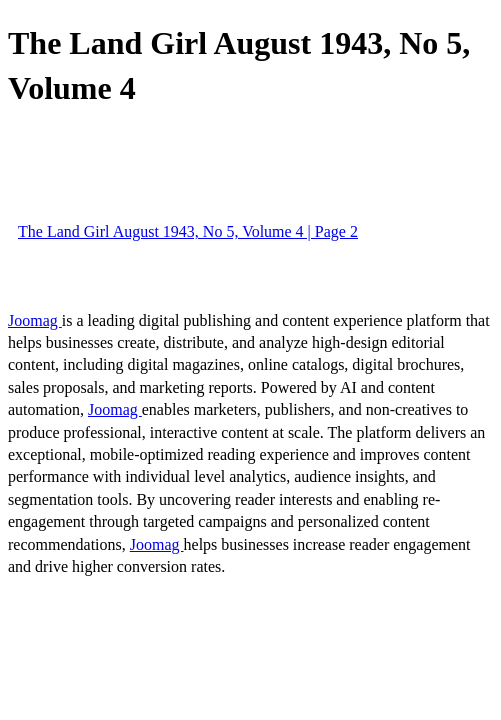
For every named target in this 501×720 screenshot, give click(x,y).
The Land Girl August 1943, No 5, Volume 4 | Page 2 (188, 231)
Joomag (35, 320)
